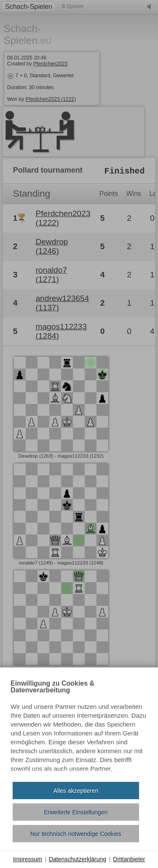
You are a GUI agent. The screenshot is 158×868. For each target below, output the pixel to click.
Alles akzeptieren (76, 791)
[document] (79, 728)
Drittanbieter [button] (129, 859)
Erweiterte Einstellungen (76, 812)
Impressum (28, 859)
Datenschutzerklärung (78, 859)
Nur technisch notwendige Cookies (76, 834)
